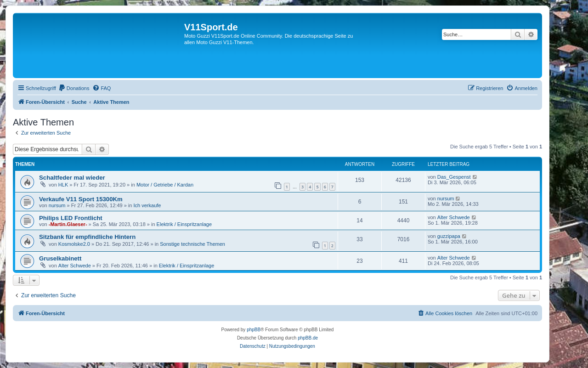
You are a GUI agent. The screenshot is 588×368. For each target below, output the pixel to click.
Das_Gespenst (454, 177)
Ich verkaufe (147, 205)
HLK (63, 185)
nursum (57, 205)
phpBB (254, 330)
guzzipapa (449, 236)
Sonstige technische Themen (192, 244)
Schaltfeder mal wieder (72, 178)
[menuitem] (74, 88)
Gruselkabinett (60, 258)
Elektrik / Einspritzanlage (184, 224)
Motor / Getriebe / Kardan (165, 185)
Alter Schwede (454, 217)
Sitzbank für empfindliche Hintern (87, 237)
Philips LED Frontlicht (71, 218)
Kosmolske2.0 (74, 244)
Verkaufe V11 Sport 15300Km (81, 199)
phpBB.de (308, 338)
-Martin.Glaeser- (68, 224)
